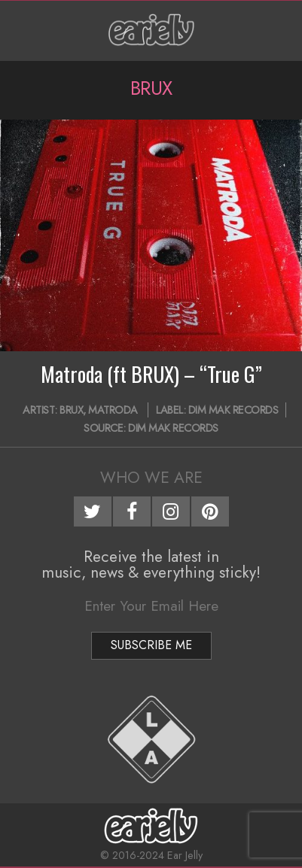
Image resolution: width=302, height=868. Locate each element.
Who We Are (151, 478)
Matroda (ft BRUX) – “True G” (151, 374)
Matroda (113, 410)
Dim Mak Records (233, 410)
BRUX (71, 410)
